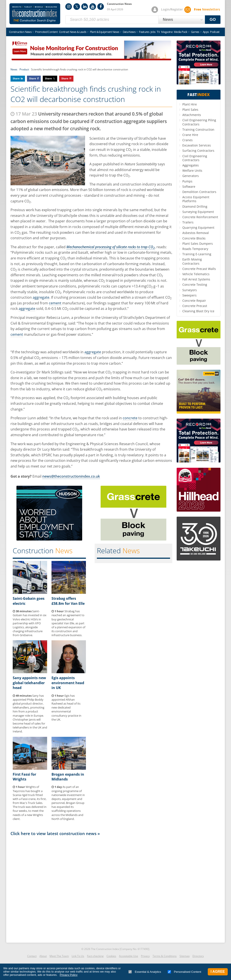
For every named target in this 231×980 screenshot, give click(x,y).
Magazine (167, 32)
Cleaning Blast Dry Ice (198, 311)
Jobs (153, 32)
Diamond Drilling (195, 206)
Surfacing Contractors (198, 151)
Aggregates (191, 165)
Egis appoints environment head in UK (68, 683)
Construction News (20, 32)
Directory (198, 956)
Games (195, 32)
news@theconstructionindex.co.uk (71, 476)
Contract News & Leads (73, 32)
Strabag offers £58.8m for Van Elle (68, 601)
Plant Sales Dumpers (198, 244)
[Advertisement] (91, 888)
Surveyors (190, 290)
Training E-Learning (197, 254)
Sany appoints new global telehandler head (29, 683)
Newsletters (207, 9)
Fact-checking (95, 956)
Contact (32, 956)
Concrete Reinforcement (200, 217)
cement (55, 303)
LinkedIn (85, 7)
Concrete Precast (195, 306)
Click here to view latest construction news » (55, 833)
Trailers (188, 222)
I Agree (218, 972)
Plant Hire (190, 104)
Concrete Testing (195, 285)
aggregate (41, 297)
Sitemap (185, 956)
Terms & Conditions (165, 956)
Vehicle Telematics (196, 274)
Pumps (187, 181)
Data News (129, 32)
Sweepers (189, 295)
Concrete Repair (194, 301)
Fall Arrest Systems (196, 279)
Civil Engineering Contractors (195, 158)
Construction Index (35, 14)
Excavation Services (197, 145)
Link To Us (78, 956)
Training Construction (198, 129)
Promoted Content (46, 32)
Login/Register (172, 9)
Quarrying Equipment (198, 228)
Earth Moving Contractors (192, 261)
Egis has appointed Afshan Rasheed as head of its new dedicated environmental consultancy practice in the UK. (66, 708)
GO (213, 20)
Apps (206, 32)
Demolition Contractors (199, 192)
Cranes (187, 140)
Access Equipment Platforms (196, 199)
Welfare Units (192, 170)
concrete (130, 418)
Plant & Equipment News (105, 32)
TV (158, 32)
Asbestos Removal (196, 233)
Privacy (145, 956)
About (43, 956)
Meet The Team (59, 956)
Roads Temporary (195, 249)
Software (189, 187)
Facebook (101, 7)
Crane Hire (190, 135)
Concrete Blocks (194, 238)
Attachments (192, 115)
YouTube (93, 7)
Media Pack (181, 32)
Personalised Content (184, 972)
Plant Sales (190, 110)
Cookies (111, 956)
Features (144, 32)
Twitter (77, 7)
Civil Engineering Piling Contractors (199, 122)
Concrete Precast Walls (199, 269)
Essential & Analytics (145, 972)
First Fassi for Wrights (24, 777)
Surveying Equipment (198, 212)
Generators (191, 176)
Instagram (69, 7)
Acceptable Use (129, 956)
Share (16, 78)
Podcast (215, 32)
